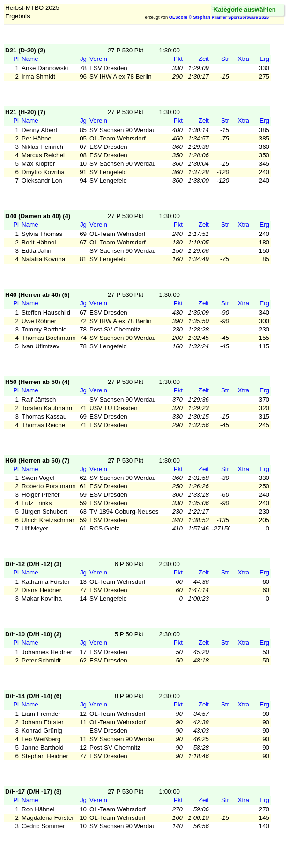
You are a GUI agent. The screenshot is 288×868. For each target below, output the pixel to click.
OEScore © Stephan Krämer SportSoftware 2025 (219, 17)
